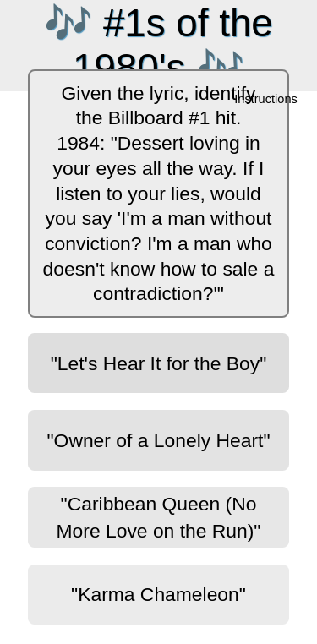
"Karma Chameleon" (158, 594)
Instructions (267, 100)
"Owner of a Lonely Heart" (159, 440)
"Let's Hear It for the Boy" (159, 363)
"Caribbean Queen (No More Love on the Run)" (159, 517)
